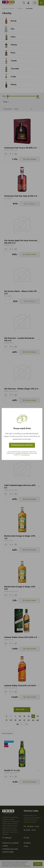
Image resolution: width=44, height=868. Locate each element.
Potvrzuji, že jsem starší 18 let (22, 445)
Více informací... (26, 455)
